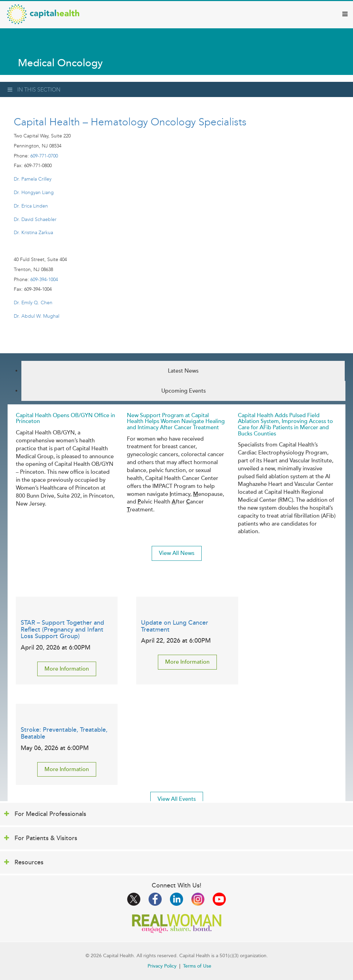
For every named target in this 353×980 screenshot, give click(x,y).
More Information (67, 669)
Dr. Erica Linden (31, 206)
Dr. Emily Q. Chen (33, 303)
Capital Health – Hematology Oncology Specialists (130, 122)
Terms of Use (197, 966)
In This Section (34, 90)
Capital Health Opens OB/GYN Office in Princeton (65, 419)
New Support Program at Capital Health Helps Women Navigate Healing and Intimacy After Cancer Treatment (176, 421)
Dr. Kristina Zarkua (33, 233)
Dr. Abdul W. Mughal (37, 316)
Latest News (183, 371)
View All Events (177, 799)
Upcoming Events (184, 391)
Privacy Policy (162, 966)
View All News (177, 553)
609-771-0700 (44, 156)
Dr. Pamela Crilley (33, 179)
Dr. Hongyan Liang (34, 193)
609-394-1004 (44, 280)
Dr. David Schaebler (35, 219)
